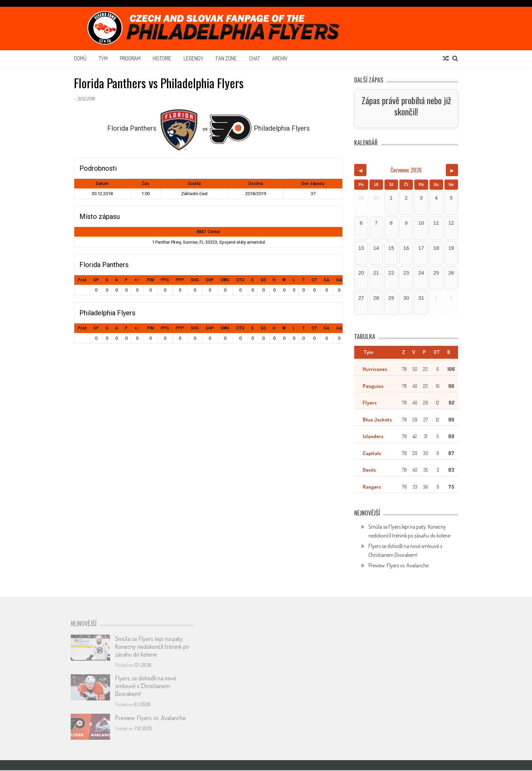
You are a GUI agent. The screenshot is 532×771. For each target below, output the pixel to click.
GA (339, 280)
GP (96, 280)
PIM (150, 280)
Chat (254, 58)
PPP (180, 280)
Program (130, 58)
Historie (162, 58)
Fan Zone (226, 58)
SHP (210, 280)
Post (82, 280)
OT (314, 280)
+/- (137, 280)
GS (263, 280)
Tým (103, 58)
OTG (240, 280)
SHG (195, 280)
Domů (80, 58)
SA (327, 280)
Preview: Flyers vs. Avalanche (398, 566)
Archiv (280, 58)
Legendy (194, 58)
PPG (165, 280)
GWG (225, 280)
